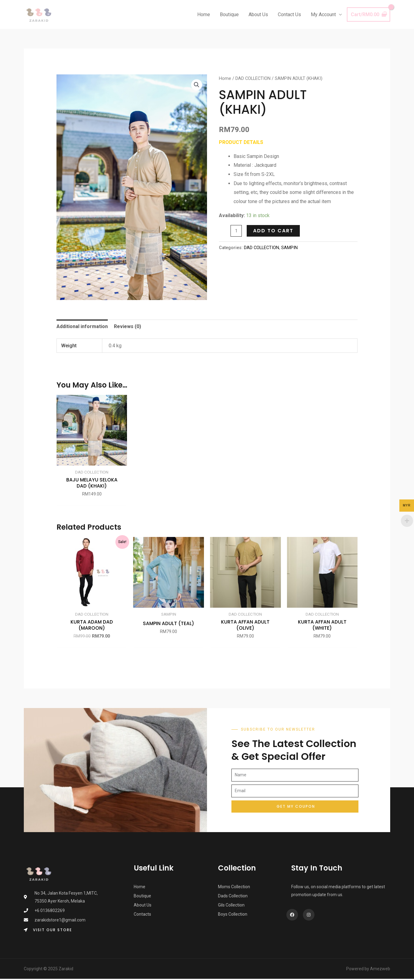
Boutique (229, 14)
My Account (323, 14)
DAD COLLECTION (253, 78)
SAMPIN (289, 248)
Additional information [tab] (82, 326)
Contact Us (289, 14)
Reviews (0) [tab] (127, 326)
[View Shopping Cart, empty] (369, 14)
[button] (197, 85)
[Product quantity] (236, 231)
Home (204, 14)
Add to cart (273, 231)
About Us (258, 14)
